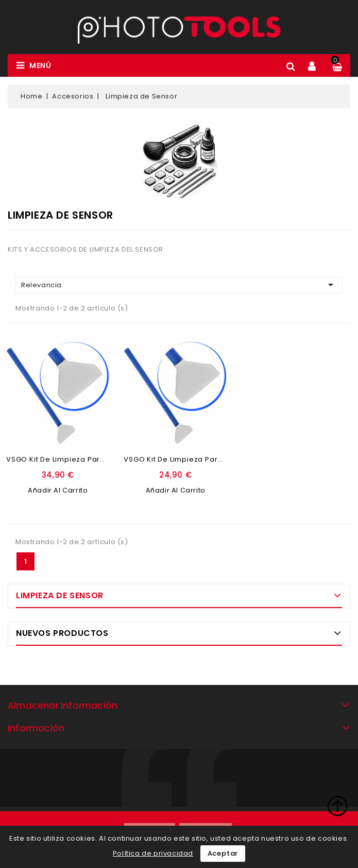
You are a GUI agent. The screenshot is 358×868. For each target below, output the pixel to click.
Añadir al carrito (58, 490)
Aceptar (223, 853)
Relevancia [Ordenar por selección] (179, 285)
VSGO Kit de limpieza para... (58, 459)
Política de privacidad (153, 853)
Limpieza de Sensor (60, 595)
